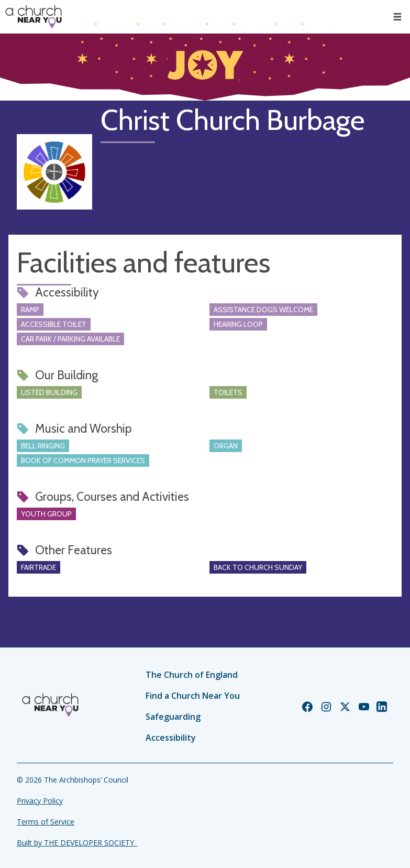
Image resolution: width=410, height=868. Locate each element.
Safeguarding (173, 717)
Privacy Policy (40, 801)
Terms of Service (46, 822)
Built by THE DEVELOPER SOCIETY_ (77, 843)
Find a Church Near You (193, 696)
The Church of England (192, 675)
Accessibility (171, 738)
